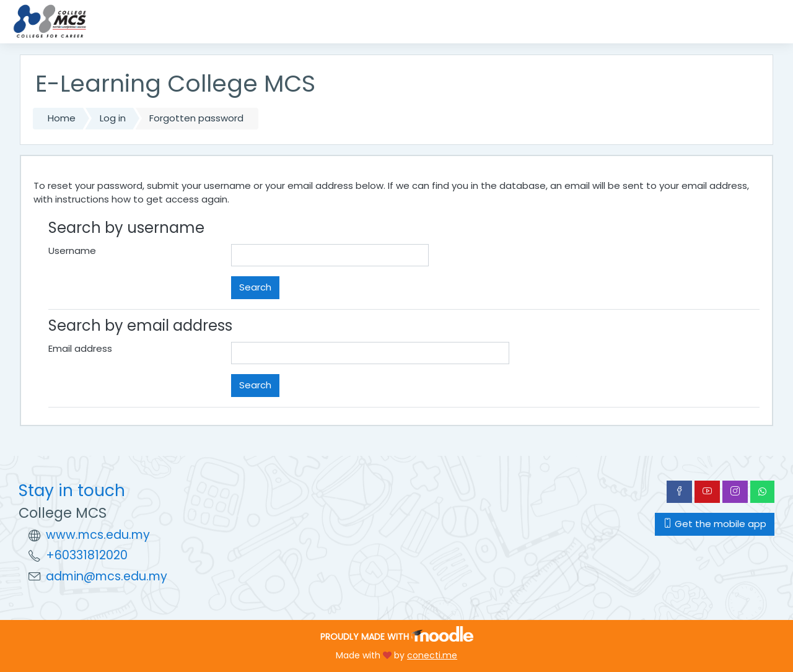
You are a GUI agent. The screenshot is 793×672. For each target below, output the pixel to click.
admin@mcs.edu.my (107, 576)
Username (72, 251)
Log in (113, 118)
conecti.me (432, 655)
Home (62, 118)
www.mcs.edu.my (98, 535)
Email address (80, 348)
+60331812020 (87, 555)
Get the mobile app (715, 524)
